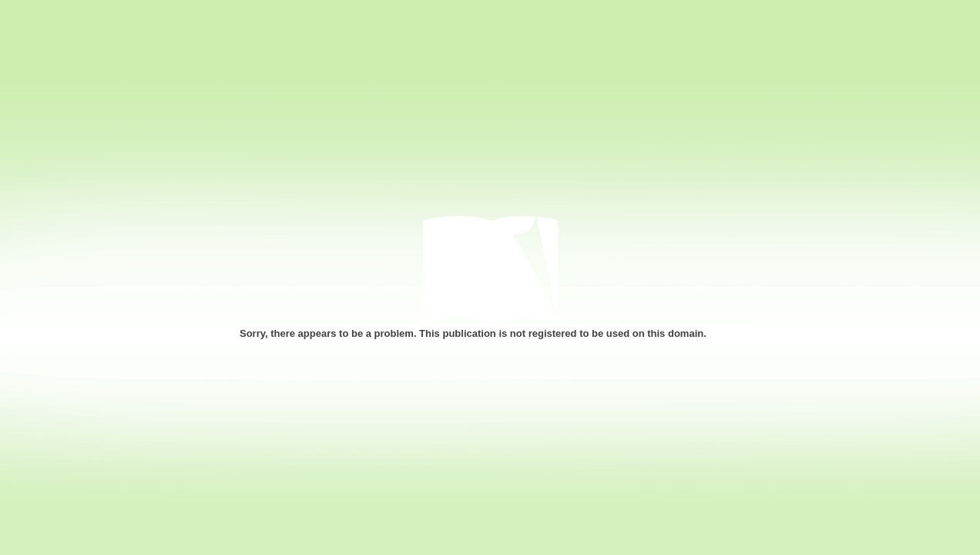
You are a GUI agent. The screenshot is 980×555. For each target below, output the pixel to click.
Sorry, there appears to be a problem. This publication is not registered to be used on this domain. (473, 333)
